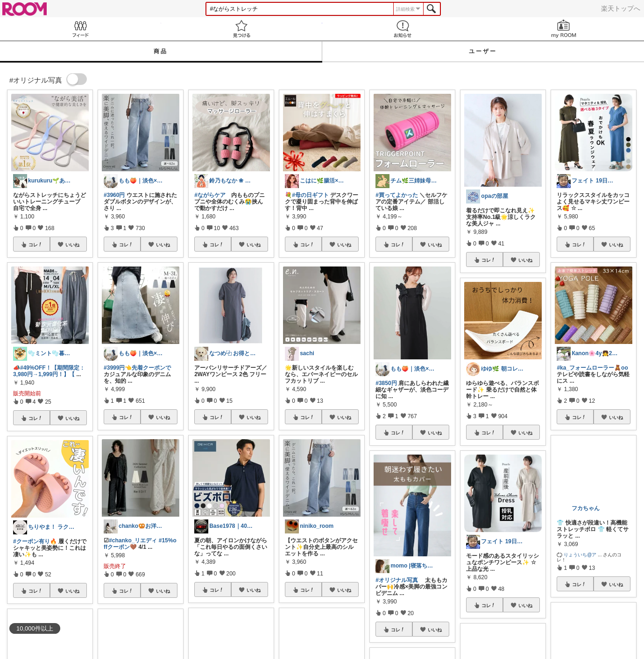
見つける (242, 29)
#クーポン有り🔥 (35, 541)
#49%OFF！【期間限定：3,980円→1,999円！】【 (49, 371)
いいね (72, 245)
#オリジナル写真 (397, 580)
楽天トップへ (621, 8)
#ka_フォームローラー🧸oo (592, 368)
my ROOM (563, 29)
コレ (35, 245)
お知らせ (403, 29)
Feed (81, 29)
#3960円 (114, 195)
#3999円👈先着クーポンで (137, 368)
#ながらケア (210, 195)
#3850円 (386, 383)
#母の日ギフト (310, 195)
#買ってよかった (397, 195)
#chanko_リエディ (133, 540)
